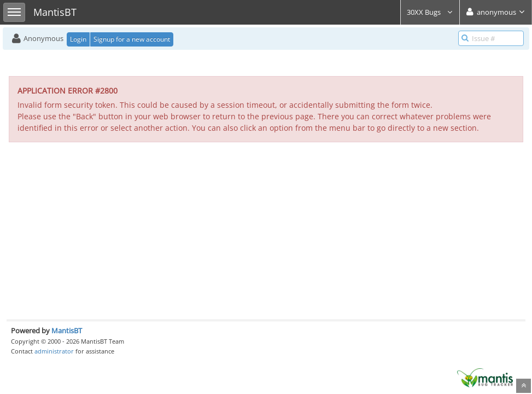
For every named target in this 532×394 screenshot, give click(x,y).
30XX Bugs (430, 12)
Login (78, 39)
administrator (54, 351)
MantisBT (67, 331)
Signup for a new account (132, 39)
